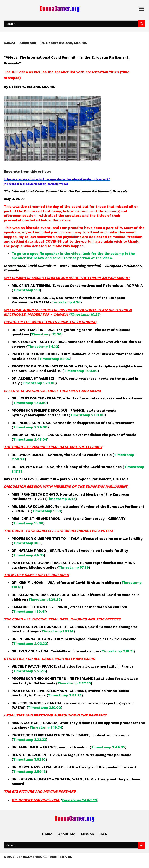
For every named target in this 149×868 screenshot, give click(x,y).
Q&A (103, 834)
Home (47, 834)
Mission (87, 834)
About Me (67, 834)
